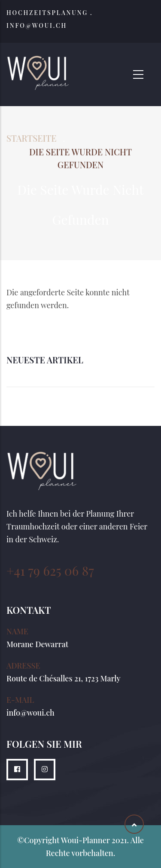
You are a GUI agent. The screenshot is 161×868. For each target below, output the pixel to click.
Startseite (32, 138)
